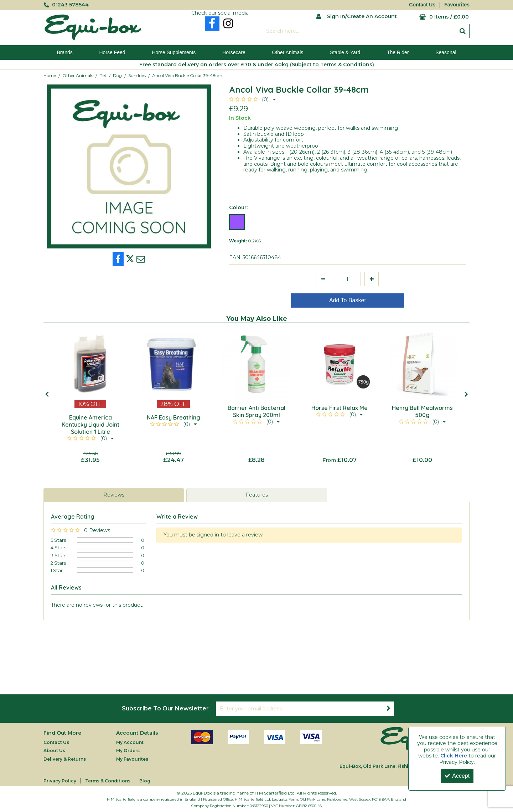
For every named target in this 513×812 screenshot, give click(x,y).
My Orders (128, 751)
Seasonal (446, 52)
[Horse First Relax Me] (339, 364)
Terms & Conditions (108, 781)
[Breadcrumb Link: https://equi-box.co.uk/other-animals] (78, 75)
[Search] (359, 31)
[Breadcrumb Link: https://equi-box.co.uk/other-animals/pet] (103, 75)
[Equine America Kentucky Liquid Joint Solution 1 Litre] (90, 364)
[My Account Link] (356, 16)
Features (257, 495)
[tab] (114, 495)
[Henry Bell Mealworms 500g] (422, 364)
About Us (54, 751)
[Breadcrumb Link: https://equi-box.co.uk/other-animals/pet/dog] (117, 75)
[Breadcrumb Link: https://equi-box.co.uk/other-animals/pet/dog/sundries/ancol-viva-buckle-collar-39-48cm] (187, 75)
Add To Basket (348, 300)
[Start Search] (463, 31)
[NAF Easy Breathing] (173, 364)
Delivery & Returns (65, 759)
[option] (90, 397)
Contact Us (422, 5)
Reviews (114, 495)
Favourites (457, 5)
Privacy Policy (60, 781)
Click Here (454, 756)
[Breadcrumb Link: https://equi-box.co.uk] (50, 75)
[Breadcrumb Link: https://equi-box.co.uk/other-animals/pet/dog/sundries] (137, 75)
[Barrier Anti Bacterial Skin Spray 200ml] (256, 364)
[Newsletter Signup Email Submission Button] (388, 709)
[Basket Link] (439, 17)
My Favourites (132, 759)
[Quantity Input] (347, 279)
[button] (252, 99)
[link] (212, 24)
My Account (130, 742)
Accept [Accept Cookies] (457, 776)
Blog (145, 781)
